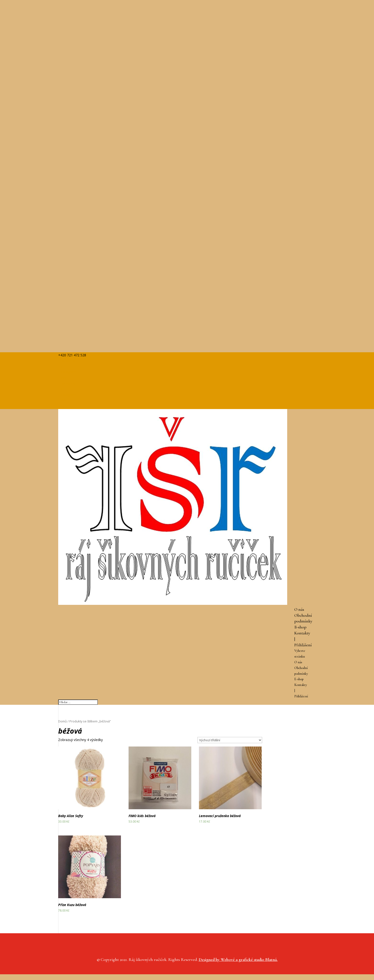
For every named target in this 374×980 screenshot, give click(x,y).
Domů (62, 721)
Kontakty (302, 633)
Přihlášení (303, 645)
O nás (299, 609)
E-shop (300, 627)
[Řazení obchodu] (230, 740)
